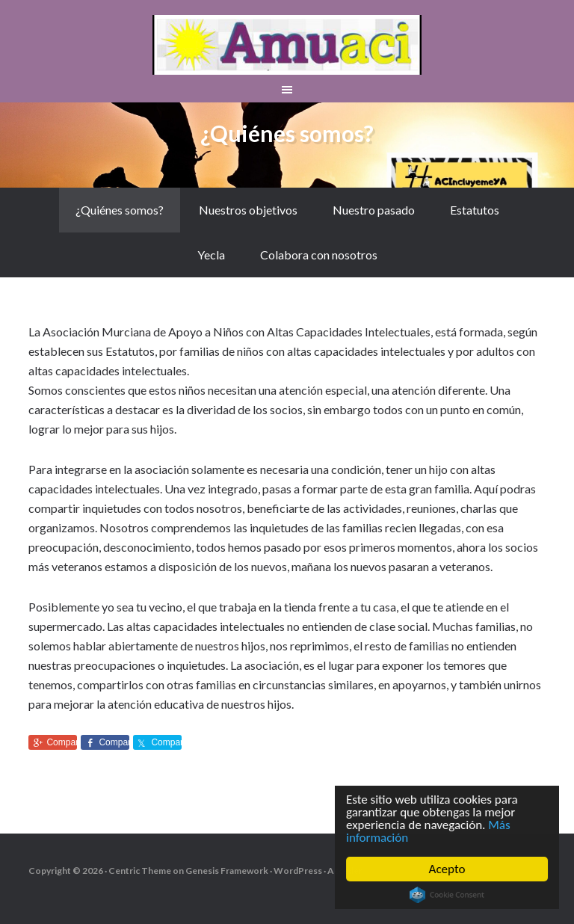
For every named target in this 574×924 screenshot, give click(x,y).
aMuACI (287, 45)
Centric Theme (140, 871)
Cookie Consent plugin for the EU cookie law (447, 895)
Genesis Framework (227, 871)
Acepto (447, 869)
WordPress (298, 871)
